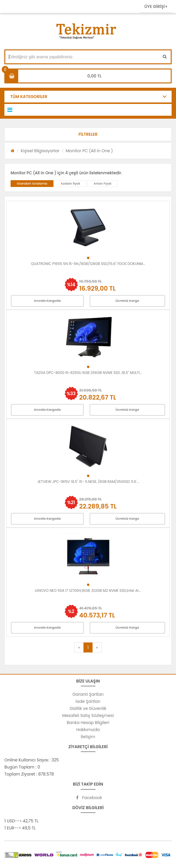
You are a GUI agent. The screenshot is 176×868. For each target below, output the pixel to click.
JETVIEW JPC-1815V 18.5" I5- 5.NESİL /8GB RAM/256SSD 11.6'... (88, 482)
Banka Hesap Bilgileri (88, 723)
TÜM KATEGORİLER (29, 97)
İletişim (88, 737)
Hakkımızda (88, 730)
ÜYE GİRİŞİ (156, 6)
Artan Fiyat (102, 183)
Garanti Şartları (88, 694)
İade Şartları (88, 701)
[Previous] (79, 647)
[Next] (97, 647)
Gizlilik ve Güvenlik (88, 708)
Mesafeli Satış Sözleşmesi (88, 715)
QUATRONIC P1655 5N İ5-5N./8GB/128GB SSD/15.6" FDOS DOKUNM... (88, 264)
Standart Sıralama (32, 183)
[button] (88, 134)
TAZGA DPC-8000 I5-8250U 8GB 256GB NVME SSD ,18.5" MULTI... (88, 373)
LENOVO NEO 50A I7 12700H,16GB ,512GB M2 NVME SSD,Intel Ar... (88, 590)
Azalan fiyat (70, 183)
